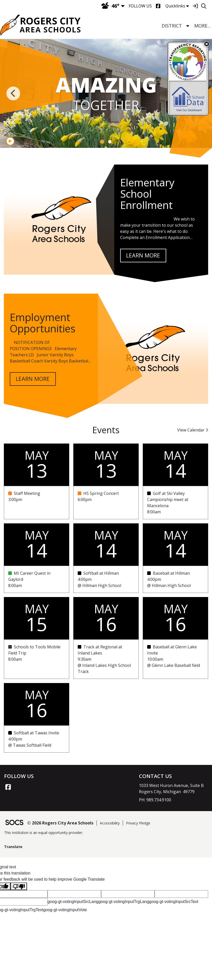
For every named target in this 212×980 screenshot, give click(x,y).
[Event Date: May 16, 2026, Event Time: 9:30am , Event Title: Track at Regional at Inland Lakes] (106, 659)
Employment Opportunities (43, 323)
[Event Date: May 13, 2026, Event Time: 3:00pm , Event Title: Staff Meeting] (37, 503)
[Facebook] (158, 6)
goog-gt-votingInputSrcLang (73, 902)
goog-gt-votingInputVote (65, 910)
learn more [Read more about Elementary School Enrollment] (143, 255)
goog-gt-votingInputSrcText (174, 902)
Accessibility (110, 823)
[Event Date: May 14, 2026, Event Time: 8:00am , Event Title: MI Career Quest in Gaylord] (37, 579)
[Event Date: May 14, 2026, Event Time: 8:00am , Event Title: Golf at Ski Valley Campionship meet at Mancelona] (175, 503)
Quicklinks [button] (177, 6)
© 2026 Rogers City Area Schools (60, 823)
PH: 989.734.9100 (155, 800)
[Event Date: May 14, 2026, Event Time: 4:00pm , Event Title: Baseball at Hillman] (175, 579)
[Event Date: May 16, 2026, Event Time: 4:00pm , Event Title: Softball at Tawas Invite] (37, 739)
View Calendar (193, 430)
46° (110, 6)
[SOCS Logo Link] (14, 823)
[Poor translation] (19, 886)
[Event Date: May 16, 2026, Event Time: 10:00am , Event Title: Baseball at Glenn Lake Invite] (175, 659)
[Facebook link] (8, 787)
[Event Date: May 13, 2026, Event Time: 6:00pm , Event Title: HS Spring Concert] (106, 503)
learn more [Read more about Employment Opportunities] (33, 379)
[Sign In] (195, 6)
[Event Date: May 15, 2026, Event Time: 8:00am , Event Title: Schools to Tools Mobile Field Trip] (37, 659)
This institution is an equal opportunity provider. (44, 833)
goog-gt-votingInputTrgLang (124, 902)
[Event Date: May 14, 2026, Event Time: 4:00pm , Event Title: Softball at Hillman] (106, 579)
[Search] (204, 6)
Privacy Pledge (138, 823)
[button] (188, 26)
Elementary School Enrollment (147, 194)
